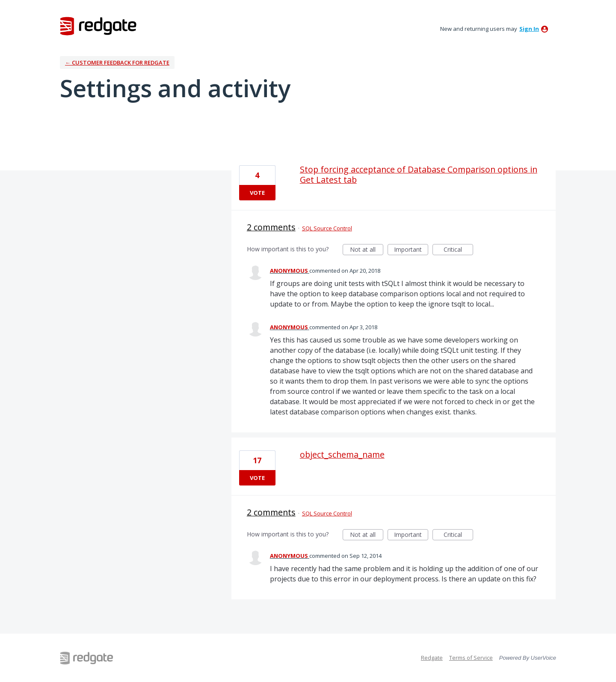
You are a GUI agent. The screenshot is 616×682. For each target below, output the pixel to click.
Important (411, 250)
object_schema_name (342, 454)
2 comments (271, 227)
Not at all (367, 250)
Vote (257, 193)
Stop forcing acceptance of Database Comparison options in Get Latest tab (419, 174)
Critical (458, 250)
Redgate (432, 658)
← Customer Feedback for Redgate (117, 63)
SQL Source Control (327, 228)
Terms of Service (471, 658)
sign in (529, 29)
